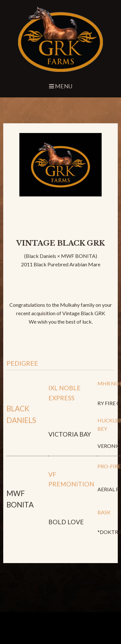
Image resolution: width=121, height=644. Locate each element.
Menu (61, 86)
